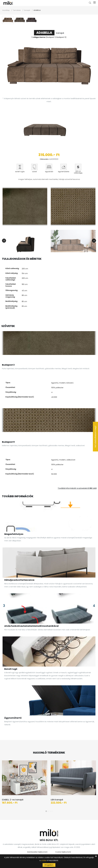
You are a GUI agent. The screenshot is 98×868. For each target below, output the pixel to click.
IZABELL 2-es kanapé (13, 802)
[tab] (8, 20)
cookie (44, 860)
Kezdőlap (6, 10)
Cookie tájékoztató (63, 852)
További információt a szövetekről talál (77, 488)
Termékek (17, 10)
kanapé (49, 33)
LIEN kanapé (57, 802)
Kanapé (27, 10)
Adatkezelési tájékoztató (37, 852)
